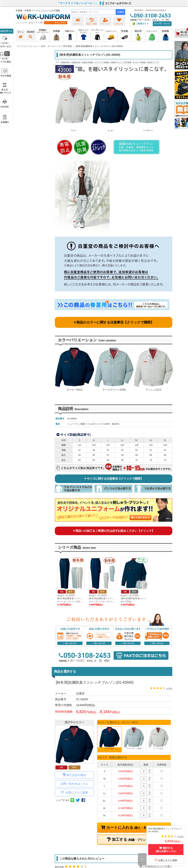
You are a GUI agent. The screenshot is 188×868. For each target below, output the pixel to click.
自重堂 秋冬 (76, 62)
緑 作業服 (128, 62)
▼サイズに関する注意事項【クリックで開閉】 (114, 479)
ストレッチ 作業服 (102, 62)
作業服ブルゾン (116, 62)
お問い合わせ (162, 24)
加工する (136, 840)
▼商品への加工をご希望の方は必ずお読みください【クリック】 (114, 531)
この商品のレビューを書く (156, 866)
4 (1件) (169, 688)
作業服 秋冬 (65, 62)
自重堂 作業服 (87, 62)
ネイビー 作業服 (139, 62)
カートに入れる (136, 827)
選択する (166, 850)
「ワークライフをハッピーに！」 (78, 3)
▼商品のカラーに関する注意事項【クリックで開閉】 (114, 322)
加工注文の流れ (76, 775)
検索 (121, 12)
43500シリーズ (153, 62)
